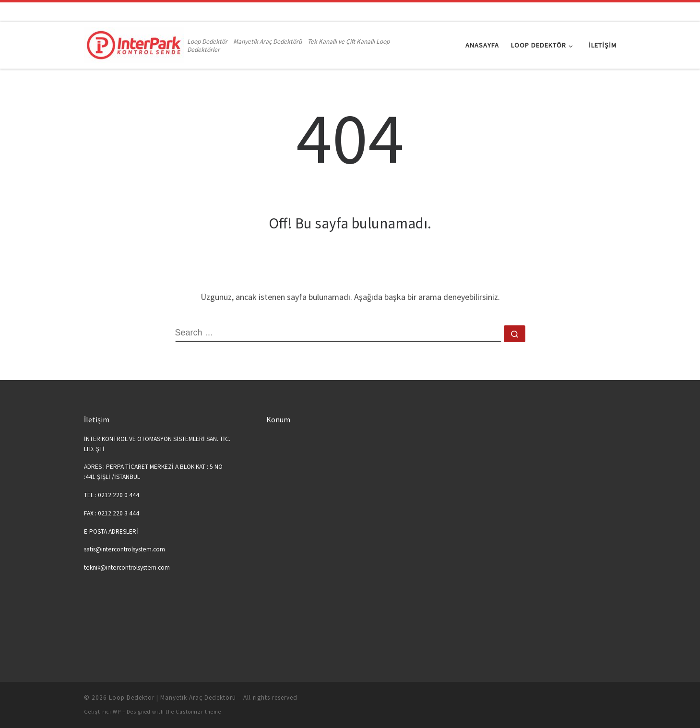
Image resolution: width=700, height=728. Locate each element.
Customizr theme (198, 712)
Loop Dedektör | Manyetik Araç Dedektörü (172, 698)
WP (117, 712)
